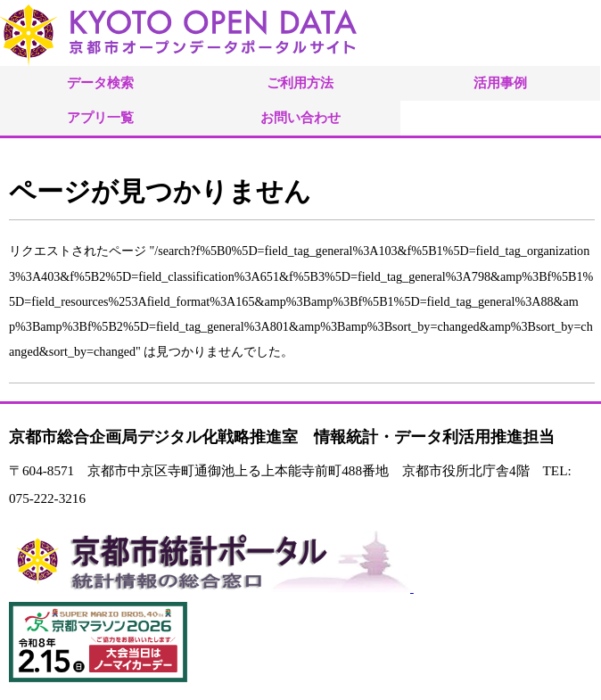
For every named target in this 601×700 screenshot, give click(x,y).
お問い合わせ (300, 117)
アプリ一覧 (100, 117)
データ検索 (100, 82)
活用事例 (500, 82)
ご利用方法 (300, 82)
